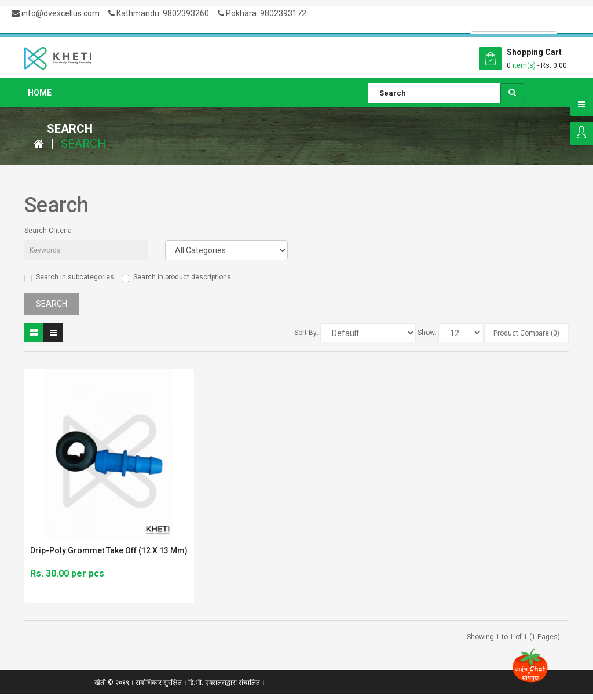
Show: (427, 333)
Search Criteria (48, 231)
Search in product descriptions (176, 278)
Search (83, 144)
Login (581, 133)
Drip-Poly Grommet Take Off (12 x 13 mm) (109, 550)
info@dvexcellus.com (56, 13)
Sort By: (306, 333)
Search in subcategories (69, 278)
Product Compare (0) (526, 333)
